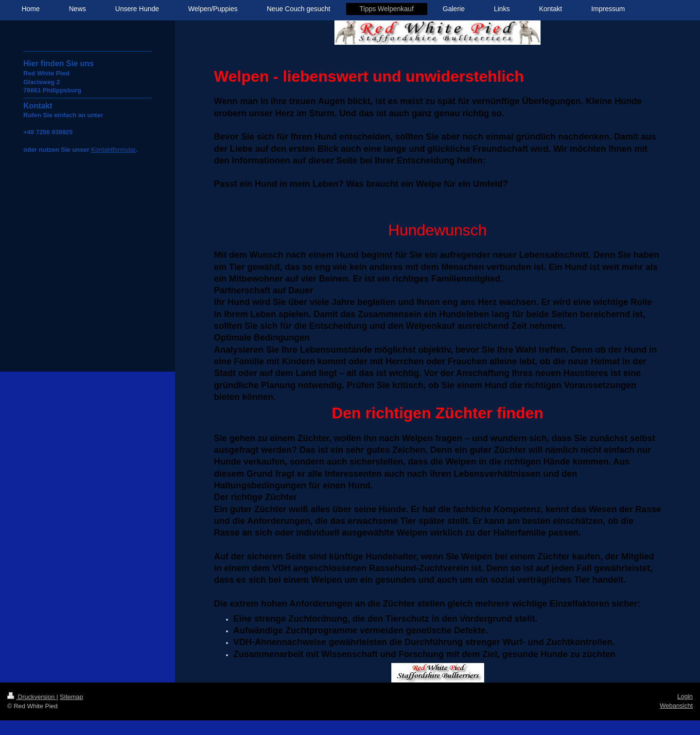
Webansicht (676, 706)
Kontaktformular (113, 150)
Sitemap (71, 697)
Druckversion (32, 697)
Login (685, 696)
